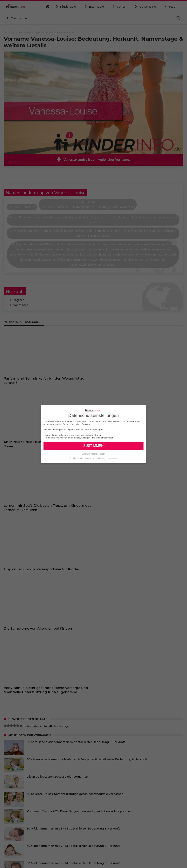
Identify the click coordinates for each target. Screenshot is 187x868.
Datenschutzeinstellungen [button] (93, 454)
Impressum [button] (112, 458)
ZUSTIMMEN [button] (93, 446)
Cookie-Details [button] (76, 458)
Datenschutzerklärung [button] (95, 458)
